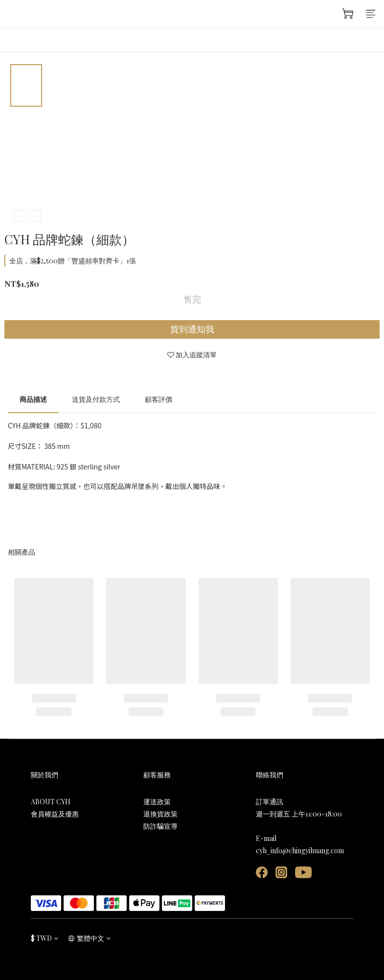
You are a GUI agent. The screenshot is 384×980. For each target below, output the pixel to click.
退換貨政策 (160, 814)
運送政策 (157, 802)
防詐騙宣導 (160, 826)
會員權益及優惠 (55, 814)
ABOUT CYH (51, 802)
